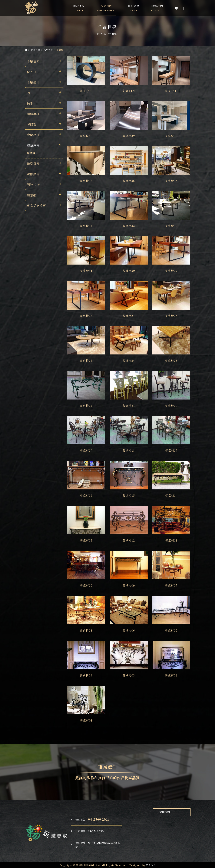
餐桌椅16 (86, 495)
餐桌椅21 (129, 405)
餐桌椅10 (86, 585)
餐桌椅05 (171, 630)
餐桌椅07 (171, 585)
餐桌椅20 (171, 405)
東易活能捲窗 (36, 206)
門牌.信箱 (34, 185)
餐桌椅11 (171, 540)
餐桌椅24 (129, 360)
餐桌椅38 (171, 136)
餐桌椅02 (171, 675)
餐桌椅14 (171, 495)
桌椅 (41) (171, 91)
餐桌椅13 (86, 540)
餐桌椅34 (86, 226)
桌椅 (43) (86, 91)
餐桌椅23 (171, 360)
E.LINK (151, 865)
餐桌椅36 (129, 181)
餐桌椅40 (86, 136)
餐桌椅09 (129, 585)
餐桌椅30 (129, 271)
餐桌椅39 (129, 136)
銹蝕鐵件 (33, 174)
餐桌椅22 (86, 405)
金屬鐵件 (33, 82)
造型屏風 (33, 164)
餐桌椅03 (129, 675)
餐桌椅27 (129, 316)
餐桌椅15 (129, 495)
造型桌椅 (33, 145)
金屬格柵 (33, 135)
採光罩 (32, 72)
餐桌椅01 (86, 720)
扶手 (30, 103)
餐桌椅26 (171, 316)
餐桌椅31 (86, 271)
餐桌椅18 (129, 450)
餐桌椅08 (86, 630)
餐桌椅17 (171, 450)
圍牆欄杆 (33, 114)
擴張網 (32, 195)
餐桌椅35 (171, 181)
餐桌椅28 (86, 316)
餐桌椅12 (129, 540)
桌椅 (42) (129, 91)
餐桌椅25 (86, 360)
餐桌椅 (31, 153)
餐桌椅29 (171, 271)
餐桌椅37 (86, 181)
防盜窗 (32, 124)
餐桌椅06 (129, 630)
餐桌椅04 (86, 675)
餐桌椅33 (129, 226)
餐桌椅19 (86, 450)
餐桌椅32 (171, 226)
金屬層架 (33, 61)
